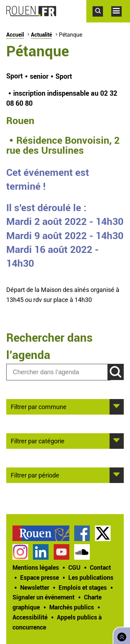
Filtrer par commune (39, 406)
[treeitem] (43, 533)
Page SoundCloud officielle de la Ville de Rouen (82, 552)
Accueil (15, 35)
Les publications (91, 577)
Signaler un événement (44, 597)
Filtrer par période (35, 475)
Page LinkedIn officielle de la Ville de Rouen (41, 552)
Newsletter (35, 587)
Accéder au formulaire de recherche (102, 20)
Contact (100, 567)
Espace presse (40, 577)
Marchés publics (72, 607)
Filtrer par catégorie (38, 441)
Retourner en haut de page (120, 635)
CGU (74, 567)
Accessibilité (30, 617)
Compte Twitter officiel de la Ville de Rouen (103, 533)
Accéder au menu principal (121, 20)
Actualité (41, 35)
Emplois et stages (83, 587)
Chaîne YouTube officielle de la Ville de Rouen (62, 552)
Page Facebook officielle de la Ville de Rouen (82, 533)
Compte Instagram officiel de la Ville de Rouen (20, 552)
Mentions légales (36, 567)
